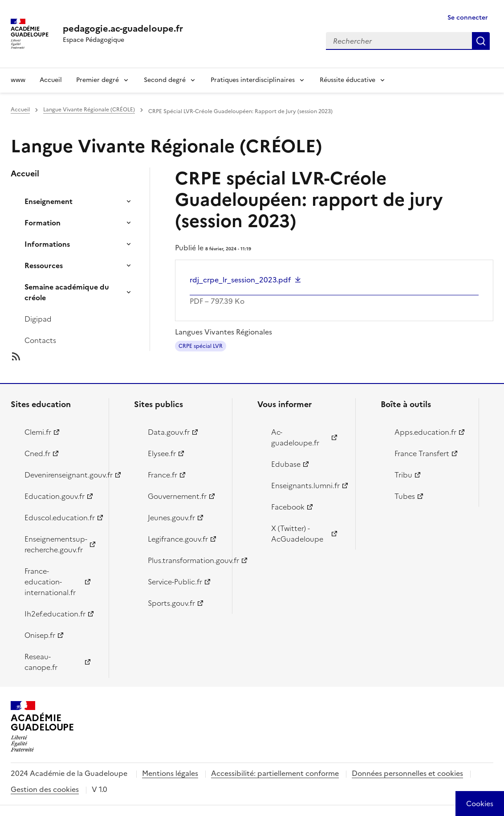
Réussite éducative (348, 80)
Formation (43, 223)
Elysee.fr (162, 453)
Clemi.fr (38, 432)
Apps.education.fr (425, 432)
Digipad (38, 319)
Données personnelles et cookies (407, 773)
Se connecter (468, 18)
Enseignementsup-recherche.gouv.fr (56, 544)
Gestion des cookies (45, 789)
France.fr (163, 475)
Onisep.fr (40, 635)
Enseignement (49, 201)
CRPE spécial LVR (201, 346)
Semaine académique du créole (67, 292)
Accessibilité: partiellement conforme (275, 773)
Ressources (44, 265)
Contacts (40, 340)
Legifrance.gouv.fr (178, 539)
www (18, 80)
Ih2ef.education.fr (55, 614)
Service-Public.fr (175, 582)
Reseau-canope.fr (41, 662)
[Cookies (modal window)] (480, 804)
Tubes (405, 496)
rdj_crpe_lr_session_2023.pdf (240, 280)
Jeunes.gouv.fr (171, 518)
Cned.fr (37, 453)
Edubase (286, 464)
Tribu (403, 475)
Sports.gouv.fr (171, 603)
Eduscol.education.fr (60, 518)
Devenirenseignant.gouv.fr (61, 475)
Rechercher (481, 41)
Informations (47, 244)
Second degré (165, 80)
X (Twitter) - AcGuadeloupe (297, 534)
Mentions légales (170, 773)
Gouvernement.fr (177, 496)
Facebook (288, 507)
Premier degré (98, 80)
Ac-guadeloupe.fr (295, 437)
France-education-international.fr (50, 582)
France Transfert (422, 453)
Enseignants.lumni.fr (305, 486)
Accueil (51, 80)
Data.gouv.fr (169, 432)
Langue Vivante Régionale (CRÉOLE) (89, 110)
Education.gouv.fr (55, 496)
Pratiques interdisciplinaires (253, 80)
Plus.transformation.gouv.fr (185, 560)
